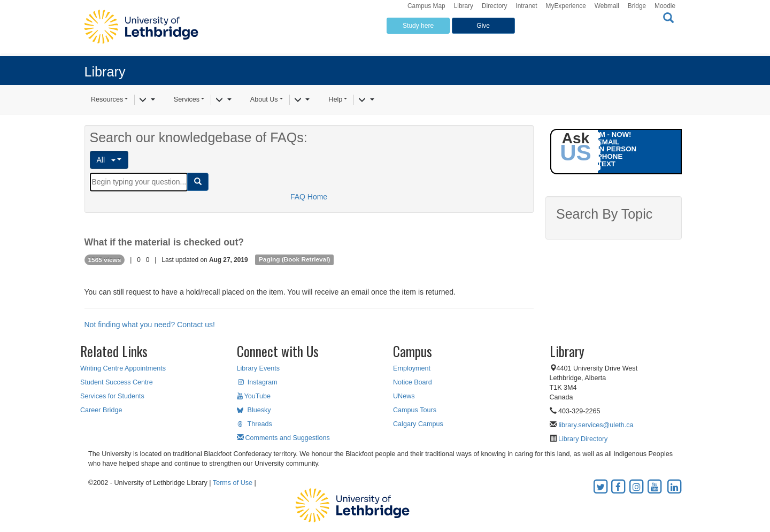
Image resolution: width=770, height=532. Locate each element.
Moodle (665, 6)
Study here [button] (418, 26)
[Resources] (147, 100)
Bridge (637, 6)
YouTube (254, 396)
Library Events (259, 368)
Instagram (257, 382)
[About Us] (302, 100)
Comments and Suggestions (283, 438)
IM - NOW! (614, 134)
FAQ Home (309, 197)
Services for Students (112, 396)
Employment (412, 368)
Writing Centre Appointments (123, 368)
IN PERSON (617, 149)
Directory (495, 6)
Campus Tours (415, 410)
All (106, 160)
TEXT (606, 164)
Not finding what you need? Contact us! (150, 325)
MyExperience (566, 6)
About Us (264, 99)
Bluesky (254, 410)
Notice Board (413, 382)
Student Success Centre (117, 382)
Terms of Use (233, 483)
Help (335, 99)
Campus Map (426, 6)
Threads (255, 424)
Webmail (607, 6)
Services (187, 99)
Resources (107, 99)
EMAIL (608, 142)
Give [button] (483, 26)
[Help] (366, 100)
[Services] (223, 100)
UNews (404, 396)
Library (464, 6)
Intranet (526, 6)
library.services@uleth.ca (596, 425)
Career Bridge (101, 410)
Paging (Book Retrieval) (294, 260)
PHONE (610, 156)
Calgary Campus (418, 424)
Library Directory (582, 439)
